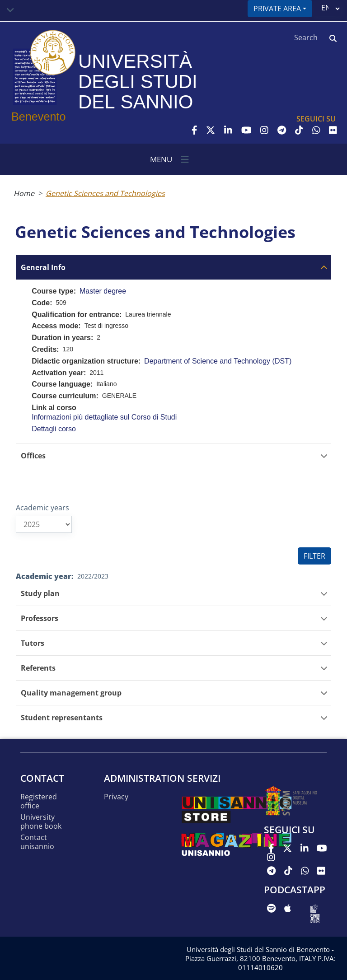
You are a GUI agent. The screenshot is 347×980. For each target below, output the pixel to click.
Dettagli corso (54, 429)
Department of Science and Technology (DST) (218, 361)
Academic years (42, 508)
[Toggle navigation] (10, 10)
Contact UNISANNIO (37, 842)
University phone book (41, 822)
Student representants (62, 718)
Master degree (103, 291)
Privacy (116, 797)
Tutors (33, 643)
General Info (43, 268)
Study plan (40, 594)
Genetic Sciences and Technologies (105, 193)
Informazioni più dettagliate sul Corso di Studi (104, 417)
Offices (33, 456)
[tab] (173, 267)
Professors (40, 618)
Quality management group (71, 693)
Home (24, 193)
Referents (38, 668)
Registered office (39, 801)
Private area (277, 9)
